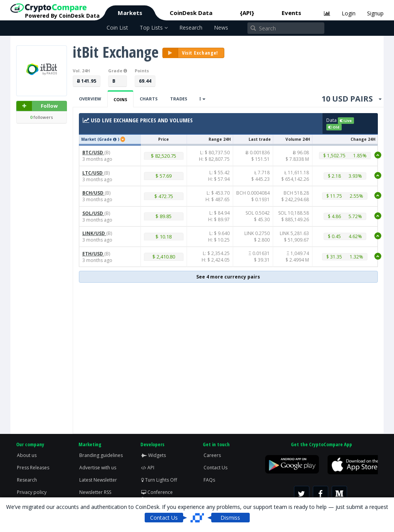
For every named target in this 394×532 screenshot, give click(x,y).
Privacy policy (32, 492)
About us (27, 455)
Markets (130, 13)
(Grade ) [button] (109, 139)
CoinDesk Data (191, 13)
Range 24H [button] (220, 139)
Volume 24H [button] (298, 139)
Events (291, 13)
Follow (37, 106)
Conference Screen (157, 495)
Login (349, 13)
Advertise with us (98, 468)
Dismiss (230, 518)
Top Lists (154, 28)
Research (191, 28)
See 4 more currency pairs (228, 277)
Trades (179, 99)
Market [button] (89, 139)
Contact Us (215, 468)
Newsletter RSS (95, 492)
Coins (120, 99)
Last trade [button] (260, 139)
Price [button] (164, 139)
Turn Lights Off (159, 480)
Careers (212, 455)
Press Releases (33, 468)
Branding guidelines (101, 455)
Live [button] (346, 121)
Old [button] (334, 127)
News (221, 28)
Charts (149, 99)
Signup (375, 13)
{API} (247, 13)
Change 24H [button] (363, 139)
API (148, 468)
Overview (90, 99)
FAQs (209, 480)
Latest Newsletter (98, 480)
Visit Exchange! (191, 53)
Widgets (154, 455)
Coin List (117, 28)
